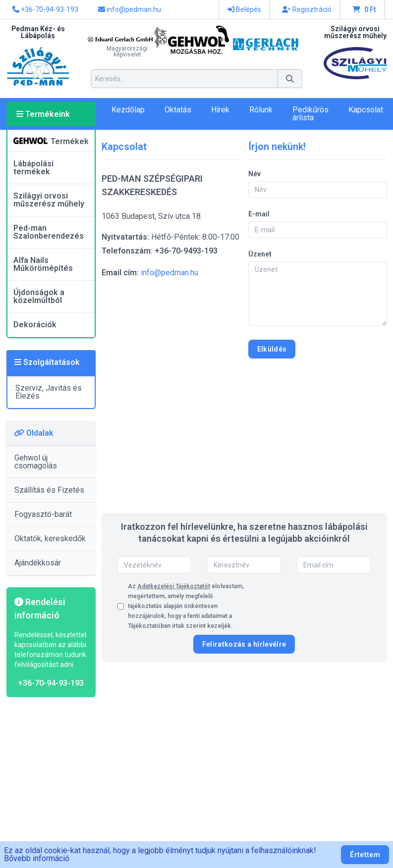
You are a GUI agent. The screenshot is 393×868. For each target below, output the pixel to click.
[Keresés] (290, 79)
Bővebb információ (37, 858)
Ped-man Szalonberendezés (49, 232)
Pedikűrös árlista (310, 114)
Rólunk (261, 110)
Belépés (244, 9)
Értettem (365, 855)
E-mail (259, 214)
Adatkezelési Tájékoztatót (174, 586)
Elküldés (272, 349)
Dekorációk (35, 325)
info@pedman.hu (130, 9)
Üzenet (260, 254)
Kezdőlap (128, 110)
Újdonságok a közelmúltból (39, 296)
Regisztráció (307, 9)
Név (254, 174)
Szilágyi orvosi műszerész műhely (49, 200)
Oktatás (178, 110)
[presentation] (296, 606)
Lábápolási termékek (33, 168)
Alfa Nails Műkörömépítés (43, 264)
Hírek (220, 110)
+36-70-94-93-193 (45, 9)
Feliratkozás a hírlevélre (244, 644)
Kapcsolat (366, 110)
